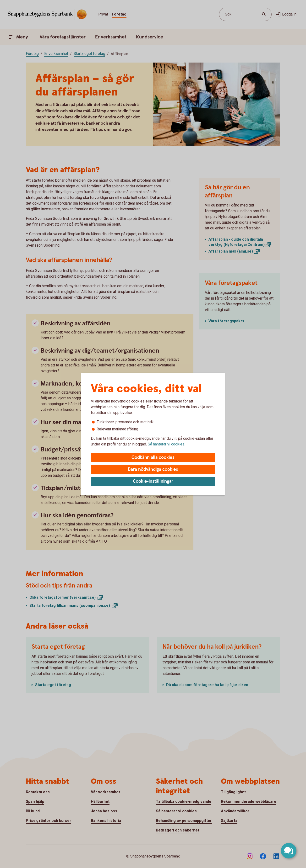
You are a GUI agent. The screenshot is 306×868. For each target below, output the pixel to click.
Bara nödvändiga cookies (153, 469)
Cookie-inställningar (153, 481)
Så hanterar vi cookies (166, 444)
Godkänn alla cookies (153, 458)
